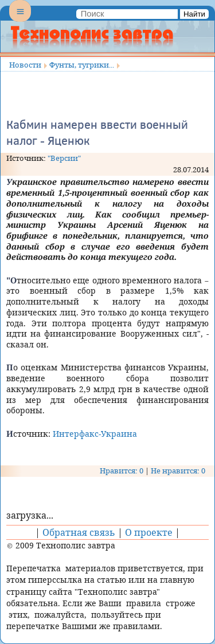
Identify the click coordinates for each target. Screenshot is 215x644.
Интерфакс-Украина (95, 434)
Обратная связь (79, 532)
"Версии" (64, 158)
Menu (20, 21)
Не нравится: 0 (178, 471)
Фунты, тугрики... (82, 65)
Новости (25, 65)
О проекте (149, 532)
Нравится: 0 (122, 471)
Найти (194, 14)
